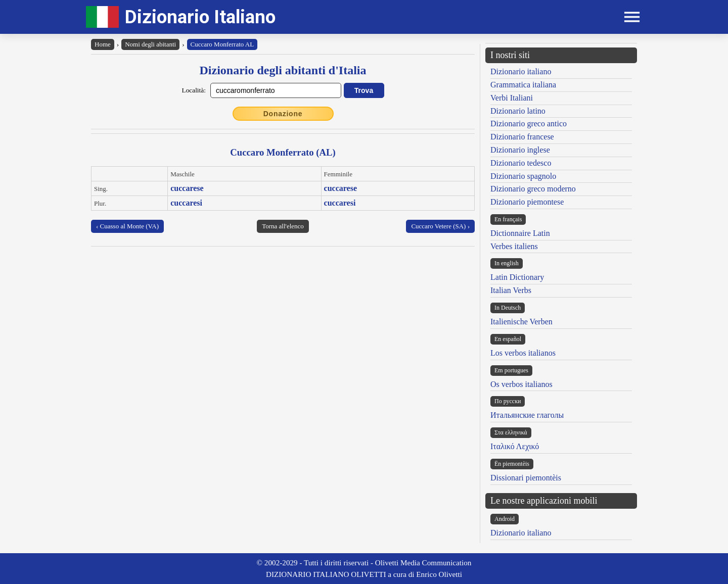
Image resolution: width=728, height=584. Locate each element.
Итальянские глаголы (527, 415)
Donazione (283, 114)
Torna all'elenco (283, 226)
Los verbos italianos (523, 353)
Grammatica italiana (523, 85)
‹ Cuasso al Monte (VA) (127, 226)
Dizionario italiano (521, 71)
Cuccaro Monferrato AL (222, 44)
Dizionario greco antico (529, 124)
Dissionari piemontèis (526, 478)
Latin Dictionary (517, 277)
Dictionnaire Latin (520, 233)
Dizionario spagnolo (523, 176)
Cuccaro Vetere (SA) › (440, 226)
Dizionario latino (518, 111)
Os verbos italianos (521, 384)
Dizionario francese (522, 137)
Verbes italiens (514, 246)
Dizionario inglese (520, 150)
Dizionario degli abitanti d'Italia (283, 70)
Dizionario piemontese (527, 202)
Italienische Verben (521, 322)
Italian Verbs (511, 290)
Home (103, 44)
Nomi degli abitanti (150, 44)
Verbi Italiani (512, 98)
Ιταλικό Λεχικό (515, 446)
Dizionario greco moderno (533, 189)
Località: (194, 90)
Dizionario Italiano (200, 17)
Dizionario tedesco (521, 163)
